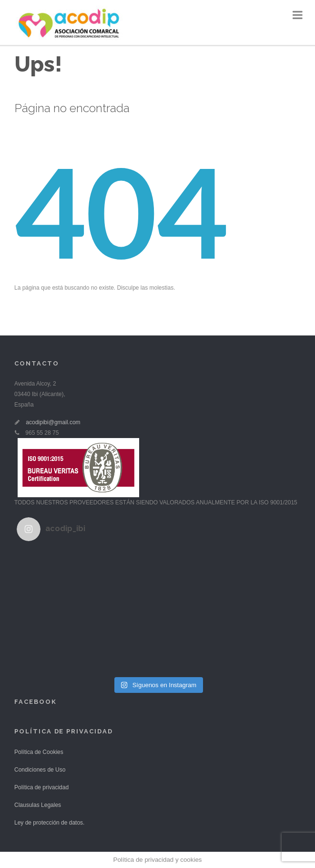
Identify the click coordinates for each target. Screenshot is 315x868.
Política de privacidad (41, 787)
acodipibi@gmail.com (53, 422)
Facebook (36, 702)
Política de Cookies (39, 752)
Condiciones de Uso (40, 770)
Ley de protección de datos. (49, 823)
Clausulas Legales (38, 805)
